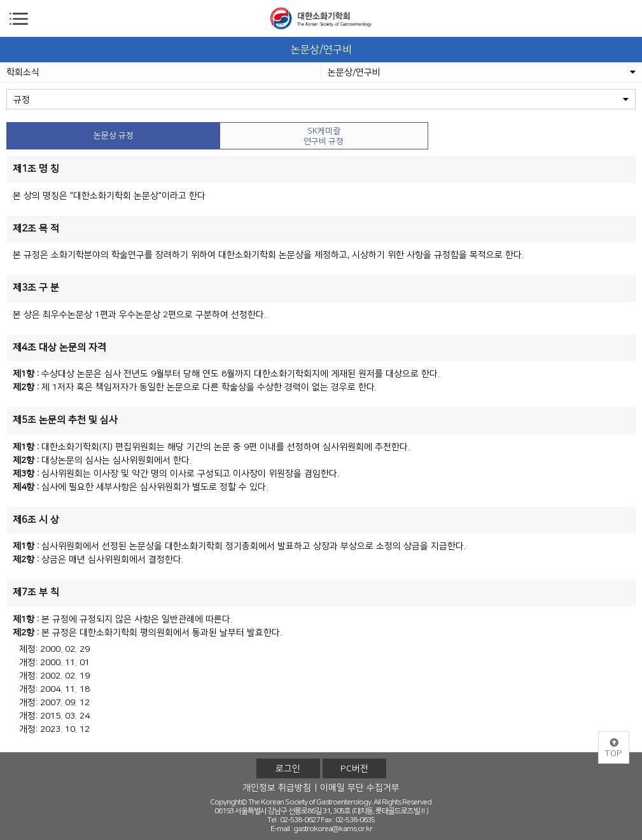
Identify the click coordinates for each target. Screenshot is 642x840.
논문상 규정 (114, 135)
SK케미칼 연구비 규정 (324, 136)
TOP (614, 748)
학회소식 (23, 72)
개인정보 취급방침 (277, 788)
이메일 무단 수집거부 (360, 788)
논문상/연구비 (482, 72)
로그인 (288, 769)
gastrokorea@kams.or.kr (333, 829)
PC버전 (354, 769)
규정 (321, 100)
